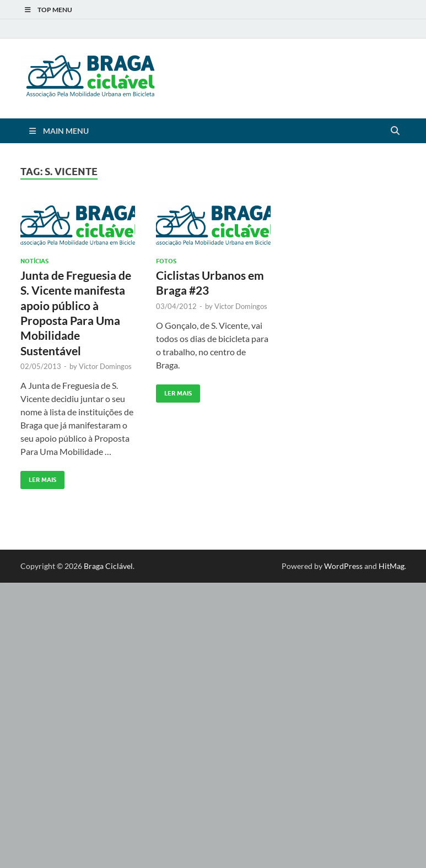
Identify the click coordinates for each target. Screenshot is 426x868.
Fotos (166, 261)
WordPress (343, 566)
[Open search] (395, 131)
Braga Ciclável (108, 566)
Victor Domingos (105, 366)
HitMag (392, 566)
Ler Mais (38, 477)
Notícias (34, 261)
